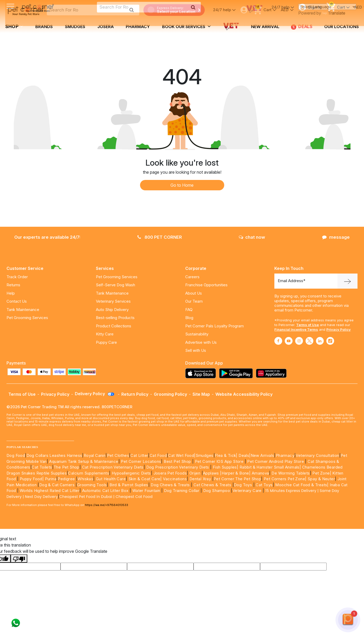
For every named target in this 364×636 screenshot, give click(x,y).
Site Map (201, 394)
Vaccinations (174, 479)
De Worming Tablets (291, 473)
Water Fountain (147, 491)
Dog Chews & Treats (170, 485)
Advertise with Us (201, 342)
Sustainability (197, 334)
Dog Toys (243, 485)
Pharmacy (138, 27)
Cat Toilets (42, 467)
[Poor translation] (19, 559)
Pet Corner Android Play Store (275, 461)
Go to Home (182, 185)
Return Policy (135, 394)
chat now (252, 237)
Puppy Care (106, 342)
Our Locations (342, 27)
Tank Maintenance (23, 310)
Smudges (75, 27)
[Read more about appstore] (202, 373)
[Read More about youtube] (289, 341)
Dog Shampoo (217, 491)
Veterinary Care (248, 491)
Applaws (211, 473)
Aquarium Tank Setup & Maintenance (84, 461)
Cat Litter (139, 455)
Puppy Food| (31, 479)
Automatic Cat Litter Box (105, 491)
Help (11, 293)
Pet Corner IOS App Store (219, 461)
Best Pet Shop (178, 461)
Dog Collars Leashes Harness (54, 455)
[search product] (132, 10)
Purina (51, 479)
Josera (106, 27)
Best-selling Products (115, 318)
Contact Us (17, 301)
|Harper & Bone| (235, 473)
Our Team (194, 301)
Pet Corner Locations (140, 461)
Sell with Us (196, 350)
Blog (189, 318)
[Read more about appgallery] (273, 373)
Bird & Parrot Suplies (129, 485)
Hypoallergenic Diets (131, 473)
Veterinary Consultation (317, 455)
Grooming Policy (170, 394)
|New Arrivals (262, 455)
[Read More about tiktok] (330, 341)
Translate (334, 13)
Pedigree (66, 479)
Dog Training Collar (181, 491)
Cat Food (158, 455)
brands (44, 27)
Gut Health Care (111, 479)
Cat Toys (264, 485)
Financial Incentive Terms (296, 329)
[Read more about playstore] (237, 373)
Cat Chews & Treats (213, 485)
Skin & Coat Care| (145, 479)
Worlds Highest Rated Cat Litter (49, 491)
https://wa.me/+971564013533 (107, 505)
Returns (13, 285)
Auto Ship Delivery (112, 310)
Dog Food (16, 455)
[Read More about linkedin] (320, 341)
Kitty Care (105, 334)
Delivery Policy (95, 394)
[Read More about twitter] (309, 341)
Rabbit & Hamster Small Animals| (271, 467)
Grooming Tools (92, 485)
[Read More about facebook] (278, 341)
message (336, 237)
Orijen (196, 473)
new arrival (265, 27)
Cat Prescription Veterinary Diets (113, 467)
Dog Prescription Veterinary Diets (178, 467)
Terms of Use (307, 325)
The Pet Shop (67, 467)
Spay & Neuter (321, 479)
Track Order (17, 277)
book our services (187, 26)
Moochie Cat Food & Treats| (302, 485)
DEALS (302, 27)
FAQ (189, 310)
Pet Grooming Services (27, 318)
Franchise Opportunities (206, 285)
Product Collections (114, 326)
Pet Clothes (118, 455)
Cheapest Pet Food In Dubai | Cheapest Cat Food (107, 497)
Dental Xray (201, 479)
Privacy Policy (339, 329)
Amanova (260, 473)
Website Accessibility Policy (244, 394)
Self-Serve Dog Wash (115, 285)
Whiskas (85, 479)
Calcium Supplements (89, 473)
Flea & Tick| (227, 455)
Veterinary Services (113, 301)
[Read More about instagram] (299, 341)
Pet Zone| (322, 473)
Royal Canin (95, 455)
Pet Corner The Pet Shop (237, 479)
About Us (194, 293)
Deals (244, 455)
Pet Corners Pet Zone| (285, 479)
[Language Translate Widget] (327, 7)
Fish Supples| (225, 467)
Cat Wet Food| (182, 455)
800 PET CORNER (160, 237)
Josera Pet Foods (170, 473)
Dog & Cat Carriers (57, 485)
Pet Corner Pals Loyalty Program (214, 326)
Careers (192, 277)
